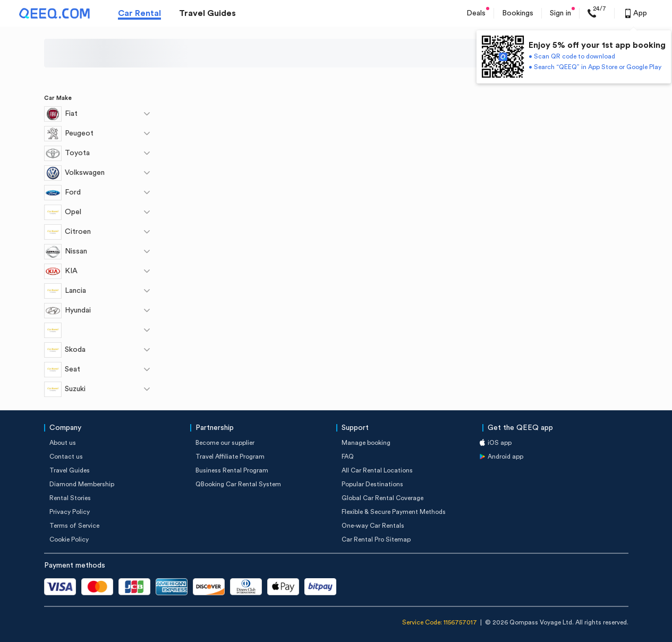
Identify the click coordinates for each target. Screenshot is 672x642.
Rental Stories (70, 498)
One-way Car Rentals (373, 526)
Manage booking (366, 443)
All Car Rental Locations (377, 470)
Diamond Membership (82, 484)
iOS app (500, 443)
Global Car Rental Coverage (382, 498)
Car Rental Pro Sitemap (376, 539)
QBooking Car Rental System (238, 484)
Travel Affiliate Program (230, 457)
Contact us (66, 457)
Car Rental (139, 13)
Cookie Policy (69, 539)
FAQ (348, 457)
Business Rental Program (232, 470)
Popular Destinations (372, 484)
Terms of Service (74, 526)
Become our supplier (225, 443)
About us (63, 443)
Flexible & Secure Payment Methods (394, 512)
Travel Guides (207, 13)
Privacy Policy (70, 512)
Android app (505, 457)
